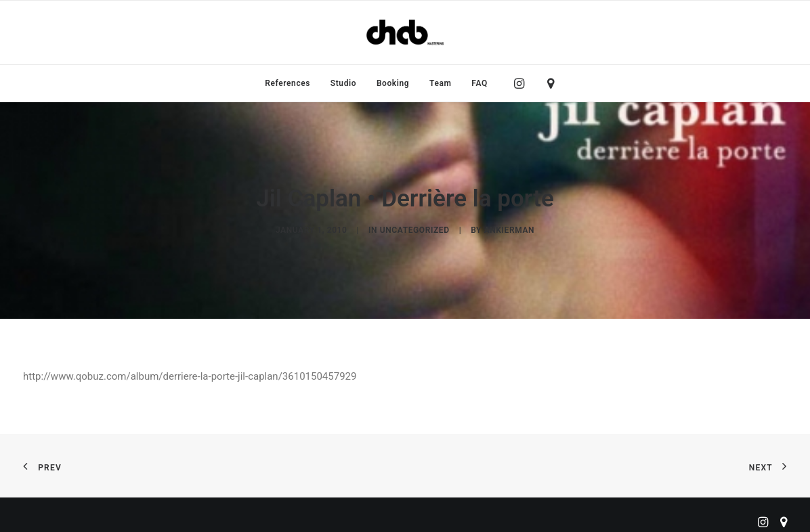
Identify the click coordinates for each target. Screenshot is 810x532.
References (287, 83)
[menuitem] (287, 83)
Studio (343, 83)
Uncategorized (415, 226)
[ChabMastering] (405, 32)
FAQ (479, 83)
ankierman (509, 226)
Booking (393, 83)
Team (441, 83)
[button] (523, 83)
